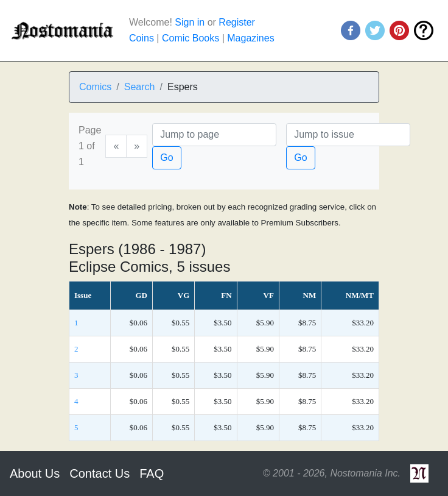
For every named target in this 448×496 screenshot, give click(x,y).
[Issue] (348, 135)
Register (237, 22)
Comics (95, 87)
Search (140, 87)
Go (166, 158)
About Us (35, 473)
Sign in (190, 22)
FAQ (152, 473)
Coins (142, 38)
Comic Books (191, 38)
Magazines (250, 38)
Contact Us (100, 473)
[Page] (214, 135)
